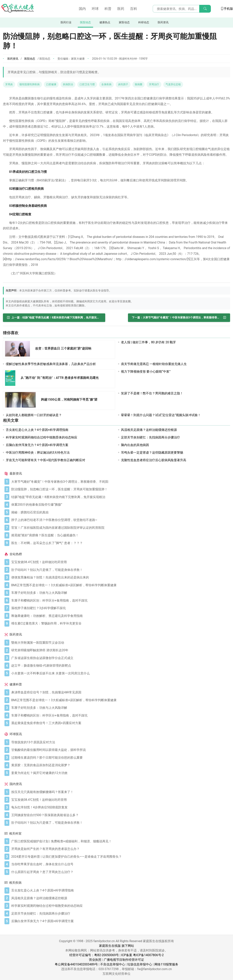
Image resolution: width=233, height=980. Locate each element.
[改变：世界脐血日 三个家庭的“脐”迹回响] (19, 349)
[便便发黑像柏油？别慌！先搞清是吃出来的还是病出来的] (120, 577)
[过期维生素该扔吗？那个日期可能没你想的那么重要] (120, 758)
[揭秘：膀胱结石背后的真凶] (120, 512)
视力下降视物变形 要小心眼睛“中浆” (146, 372)
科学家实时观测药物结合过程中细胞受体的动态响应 (42, 437)
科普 (108, 9)
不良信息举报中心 (113, 964)
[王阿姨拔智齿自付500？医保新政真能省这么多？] (120, 815)
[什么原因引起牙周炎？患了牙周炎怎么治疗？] (120, 872)
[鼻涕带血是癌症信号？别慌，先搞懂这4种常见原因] (120, 692)
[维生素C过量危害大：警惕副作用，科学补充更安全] (120, 623)
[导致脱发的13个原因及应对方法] (120, 742)
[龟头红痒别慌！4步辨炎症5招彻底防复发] (120, 807)
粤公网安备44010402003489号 (76, 964)
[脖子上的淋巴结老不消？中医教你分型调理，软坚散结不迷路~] (120, 520)
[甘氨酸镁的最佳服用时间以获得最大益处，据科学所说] (120, 750)
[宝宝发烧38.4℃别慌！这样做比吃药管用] (120, 562)
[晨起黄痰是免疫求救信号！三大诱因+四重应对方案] (120, 723)
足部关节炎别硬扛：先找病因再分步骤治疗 (150, 437)
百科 (134, 9)
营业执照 (95, 960)
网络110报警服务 (166, 964)
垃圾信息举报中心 (140, 964)
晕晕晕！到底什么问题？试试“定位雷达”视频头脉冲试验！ (161, 415)
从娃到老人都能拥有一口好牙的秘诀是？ (34, 415)
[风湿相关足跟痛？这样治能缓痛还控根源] (120, 898)
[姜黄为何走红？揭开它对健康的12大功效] (120, 773)
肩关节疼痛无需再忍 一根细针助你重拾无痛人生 (154, 364)
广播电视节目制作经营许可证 (124, 960)
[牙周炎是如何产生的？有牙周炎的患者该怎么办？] (120, 849)
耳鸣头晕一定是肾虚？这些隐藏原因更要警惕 (152, 453)
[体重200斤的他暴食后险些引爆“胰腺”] (120, 505)
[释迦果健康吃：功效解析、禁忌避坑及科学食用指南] (120, 616)
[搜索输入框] (182, 9)
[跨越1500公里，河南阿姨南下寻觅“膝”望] (22, 400)
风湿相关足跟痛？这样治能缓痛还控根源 (149, 430)
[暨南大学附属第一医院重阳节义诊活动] (120, 643)
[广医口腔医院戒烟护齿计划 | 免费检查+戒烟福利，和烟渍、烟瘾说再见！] (120, 841)
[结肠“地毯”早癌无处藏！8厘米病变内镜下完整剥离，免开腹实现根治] (54, 318)
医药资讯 (163, 22)
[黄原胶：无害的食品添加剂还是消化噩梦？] (120, 765)
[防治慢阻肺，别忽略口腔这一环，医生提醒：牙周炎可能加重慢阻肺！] (120, 489)
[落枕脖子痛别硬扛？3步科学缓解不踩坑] (120, 608)
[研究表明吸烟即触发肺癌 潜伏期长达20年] (120, 650)
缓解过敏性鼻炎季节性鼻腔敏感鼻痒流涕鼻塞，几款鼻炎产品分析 (51, 364)
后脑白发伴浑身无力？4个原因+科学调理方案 (37, 445)
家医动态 (124, 22)
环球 (95, 9)
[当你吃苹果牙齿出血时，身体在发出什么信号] (120, 864)
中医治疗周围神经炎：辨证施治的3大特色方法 (38, 453)
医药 (121, 9)
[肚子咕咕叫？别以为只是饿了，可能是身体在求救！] (120, 570)
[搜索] (205, 9)
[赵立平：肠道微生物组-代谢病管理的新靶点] (120, 666)
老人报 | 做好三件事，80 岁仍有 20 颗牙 (149, 342)
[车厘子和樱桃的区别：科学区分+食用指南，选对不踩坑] (120, 601)
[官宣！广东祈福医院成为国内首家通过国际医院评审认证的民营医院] (120, 528)
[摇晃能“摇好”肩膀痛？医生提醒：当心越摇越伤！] (120, 535)
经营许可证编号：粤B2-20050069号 (94, 955)
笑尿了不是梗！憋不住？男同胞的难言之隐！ (152, 393)
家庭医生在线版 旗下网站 (116, 946)
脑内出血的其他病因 (135, 445)
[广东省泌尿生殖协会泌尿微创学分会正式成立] (120, 658)
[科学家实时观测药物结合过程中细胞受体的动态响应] (120, 906)
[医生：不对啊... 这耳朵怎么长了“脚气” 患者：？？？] (120, 543)
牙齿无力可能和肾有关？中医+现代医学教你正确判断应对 (46, 460)
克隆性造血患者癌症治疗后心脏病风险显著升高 (154, 460)
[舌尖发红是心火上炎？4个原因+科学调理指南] (120, 890)
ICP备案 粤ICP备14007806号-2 (142, 955)
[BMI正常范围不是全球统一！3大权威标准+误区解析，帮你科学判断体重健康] (120, 585)
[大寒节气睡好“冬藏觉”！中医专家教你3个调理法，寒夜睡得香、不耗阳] (179, 318)
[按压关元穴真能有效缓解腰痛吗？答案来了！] (120, 792)
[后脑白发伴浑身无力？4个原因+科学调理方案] (120, 921)
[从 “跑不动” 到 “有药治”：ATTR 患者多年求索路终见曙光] (11, 379)
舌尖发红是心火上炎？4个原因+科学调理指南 (37, 430)
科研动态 (144, 22)
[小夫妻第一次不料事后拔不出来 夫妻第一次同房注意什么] (120, 673)
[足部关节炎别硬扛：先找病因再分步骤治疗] (120, 914)
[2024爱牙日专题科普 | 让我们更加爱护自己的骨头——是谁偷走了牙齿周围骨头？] (120, 857)
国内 (82, 9)
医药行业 (66, 22)
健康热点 (105, 22)
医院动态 (85, 22)
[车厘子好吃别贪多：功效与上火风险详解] (120, 593)
